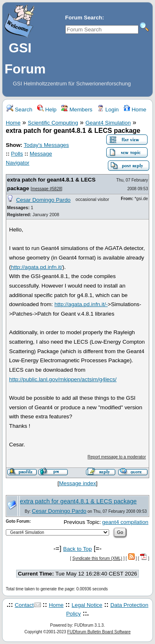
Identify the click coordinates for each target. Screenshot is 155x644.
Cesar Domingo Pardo (43, 200)
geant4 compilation (125, 522)
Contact (24, 605)
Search (19, 110)
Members (77, 110)
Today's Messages (46, 145)
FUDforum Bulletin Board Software (99, 632)
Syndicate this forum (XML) (97, 558)
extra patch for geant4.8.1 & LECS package (78, 501)
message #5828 (46, 189)
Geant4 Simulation (108, 123)
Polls (17, 154)
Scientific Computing (53, 123)
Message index (78, 483)
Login (108, 110)
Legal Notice (87, 605)
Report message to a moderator (117, 457)
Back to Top (77, 549)
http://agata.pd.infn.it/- (81, 304)
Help (47, 110)
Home (135, 110)
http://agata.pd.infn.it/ (36, 267)
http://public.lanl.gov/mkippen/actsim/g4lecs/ (63, 379)
